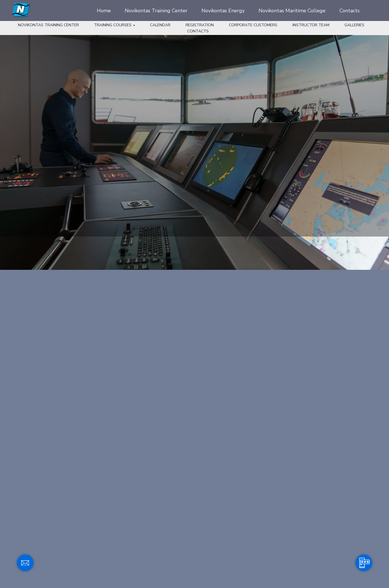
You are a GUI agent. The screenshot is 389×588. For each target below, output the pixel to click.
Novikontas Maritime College (292, 11)
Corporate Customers (253, 25)
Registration (200, 25)
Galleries (354, 25)
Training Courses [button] (113, 25)
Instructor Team (311, 25)
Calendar (160, 25)
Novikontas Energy (223, 11)
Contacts (350, 11)
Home (104, 11)
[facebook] (372, 11)
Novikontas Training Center (156, 11)
